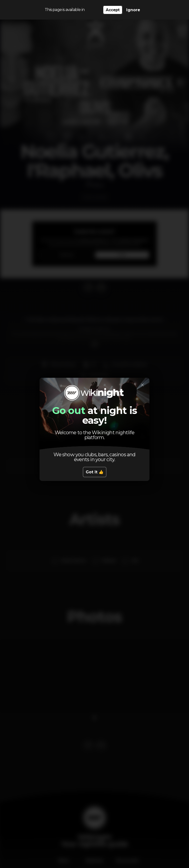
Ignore (133, 10)
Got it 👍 (95, 472)
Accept (113, 10)
